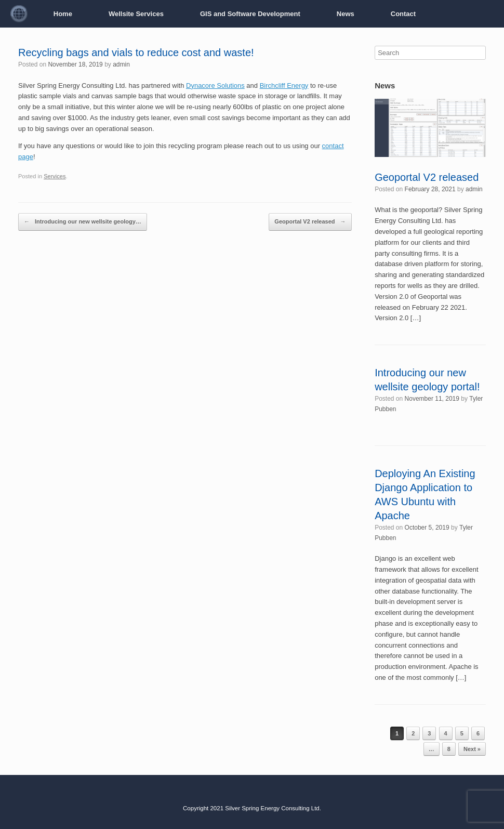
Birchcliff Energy (284, 85)
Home (63, 14)
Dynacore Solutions (215, 85)
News (346, 14)
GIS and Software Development (250, 14)
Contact (403, 14)
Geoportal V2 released (310, 222)
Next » (472, 749)
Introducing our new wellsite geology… (83, 222)
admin (121, 64)
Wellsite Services (136, 14)
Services (55, 176)
